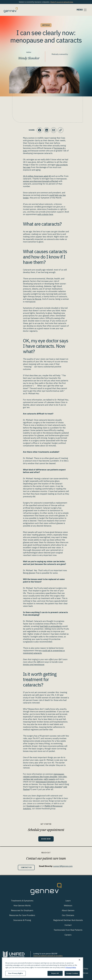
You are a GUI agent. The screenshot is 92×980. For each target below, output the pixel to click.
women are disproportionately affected (40, 181)
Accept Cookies (72, 973)
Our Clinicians (68, 915)
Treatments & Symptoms (22, 901)
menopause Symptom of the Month (51, 782)
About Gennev (68, 910)
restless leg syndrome (33, 779)
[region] (43, 968)
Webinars (68, 906)
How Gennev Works (22, 906)
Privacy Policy (83, 969)
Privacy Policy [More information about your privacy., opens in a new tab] (71, 968)
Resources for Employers (22, 910)
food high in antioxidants (51, 626)
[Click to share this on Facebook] (40, 130)
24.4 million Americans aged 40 (37, 176)
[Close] (79, 960)
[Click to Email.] (54, 130)
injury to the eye (34, 299)
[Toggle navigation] (82, 10)
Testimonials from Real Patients (68, 930)
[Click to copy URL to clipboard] (61, 130)
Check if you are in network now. (62, 2)
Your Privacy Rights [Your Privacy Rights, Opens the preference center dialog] (15, 973)
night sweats (49, 779)
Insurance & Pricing (22, 920)
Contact (68, 925)
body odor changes (54, 787)
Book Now (46, 839)
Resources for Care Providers (22, 915)
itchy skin (62, 777)
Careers (68, 935)
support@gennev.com (63, 866)
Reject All (55, 973)
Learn (68, 901)
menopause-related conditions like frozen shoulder (44, 775)
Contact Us (26, 867)
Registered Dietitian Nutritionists (68, 920)
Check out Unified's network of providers (48, 956)
